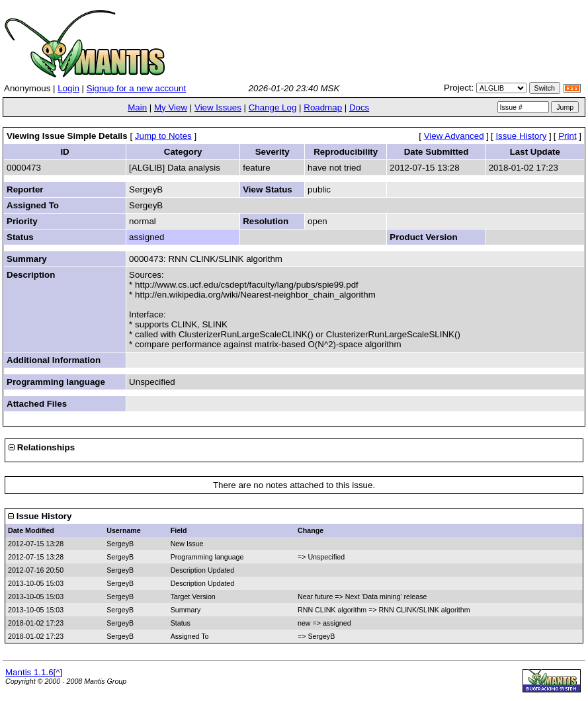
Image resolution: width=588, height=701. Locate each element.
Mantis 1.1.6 (29, 672)
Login (68, 88)
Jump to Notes (163, 136)
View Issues (218, 107)
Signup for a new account (136, 88)
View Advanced (454, 136)
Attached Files (37, 404)
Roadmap (323, 107)
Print (567, 136)
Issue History (521, 136)
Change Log (273, 107)
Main (137, 107)
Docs (359, 107)
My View (171, 107)
